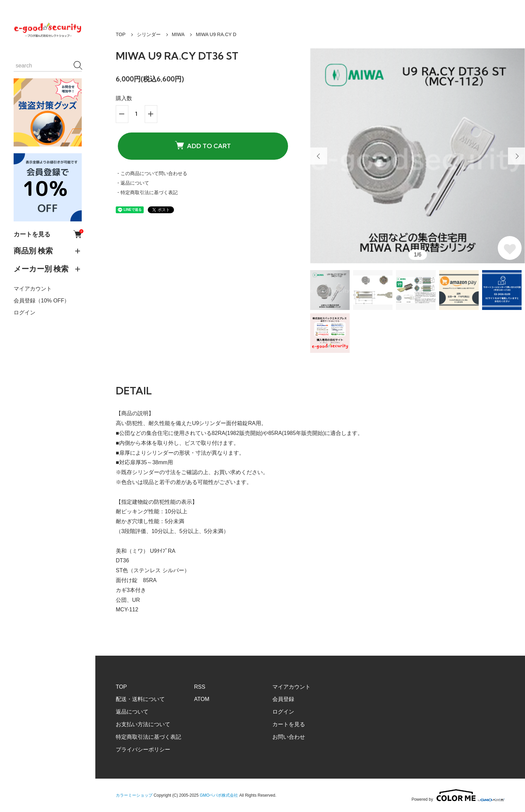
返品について (132, 712)
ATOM (202, 699)
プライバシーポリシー (143, 749)
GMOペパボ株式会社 (219, 795)
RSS (200, 687)
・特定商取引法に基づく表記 (147, 192)
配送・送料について (140, 699)
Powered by (458, 795)
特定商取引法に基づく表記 (148, 737)
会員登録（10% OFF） (42, 301)
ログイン (25, 313)
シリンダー (149, 34)
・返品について (132, 183)
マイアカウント (33, 289)
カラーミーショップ (134, 795)
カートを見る (48, 234)
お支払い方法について (143, 724)
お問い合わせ (289, 737)
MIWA (178, 34)
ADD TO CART (203, 146)
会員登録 (283, 699)
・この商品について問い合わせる (152, 173)
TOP (121, 34)
